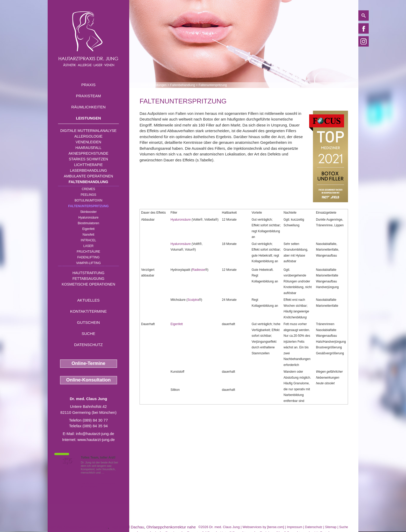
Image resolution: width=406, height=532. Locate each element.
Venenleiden (88, 142)
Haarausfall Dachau (127, 527)
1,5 (67, 461)
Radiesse (199, 270)
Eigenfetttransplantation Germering (78, 527)
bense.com (276, 527)
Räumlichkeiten (88, 107)
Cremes (88, 189)
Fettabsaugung (88, 279)
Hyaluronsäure (88, 218)
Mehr (108, 473)
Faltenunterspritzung (88, 206)
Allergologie (88, 136)
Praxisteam (88, 96)
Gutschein (88, 322)
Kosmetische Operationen (88, 284)
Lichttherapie (88, 165)
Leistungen (88, 118)
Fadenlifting (88, 257)
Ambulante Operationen (88, 176)
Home (144, 85)
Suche (88, 334)
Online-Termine (88, 363)
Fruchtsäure (88, 252)
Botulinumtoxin (88, 200)
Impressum (295, 527)
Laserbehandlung (88, 170)
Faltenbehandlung (88, 182)
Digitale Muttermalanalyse (88, 131)
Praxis (88, 85)
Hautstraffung (89, 273)
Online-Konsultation (89, 380)
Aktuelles (88, 300)
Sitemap (331, 527)
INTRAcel (88, 240)
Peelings (88, 195)
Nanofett (88, 235)
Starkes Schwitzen (88, 159)
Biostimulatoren (88, 223)
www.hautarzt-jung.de (96, 440)
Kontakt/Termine (88, 311)
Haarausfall (88, 148)
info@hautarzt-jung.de (95, 434)
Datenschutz (88, 345)
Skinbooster (88, 212)
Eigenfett (88, 229)
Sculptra (193, 300)
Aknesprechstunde (88, 153)
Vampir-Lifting (88, 263)
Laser (88, 246)
